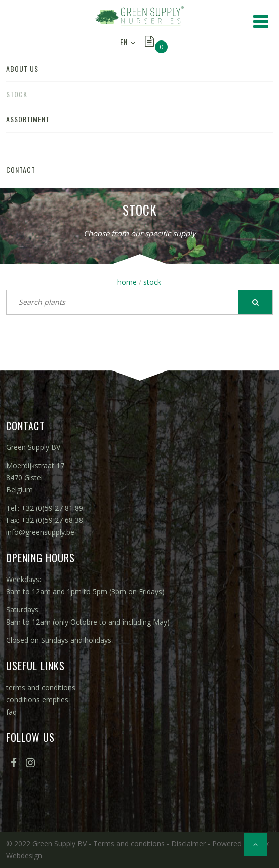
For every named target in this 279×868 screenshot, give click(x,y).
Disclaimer (188, 843)
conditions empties (37, 700)
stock (17, 94)
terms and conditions (41, 688)
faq (11, 712)
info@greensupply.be (40, 532)
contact (21, 169)
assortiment (28, 119)
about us (22, 69)
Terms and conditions (129, 843)
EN (124, 42)
